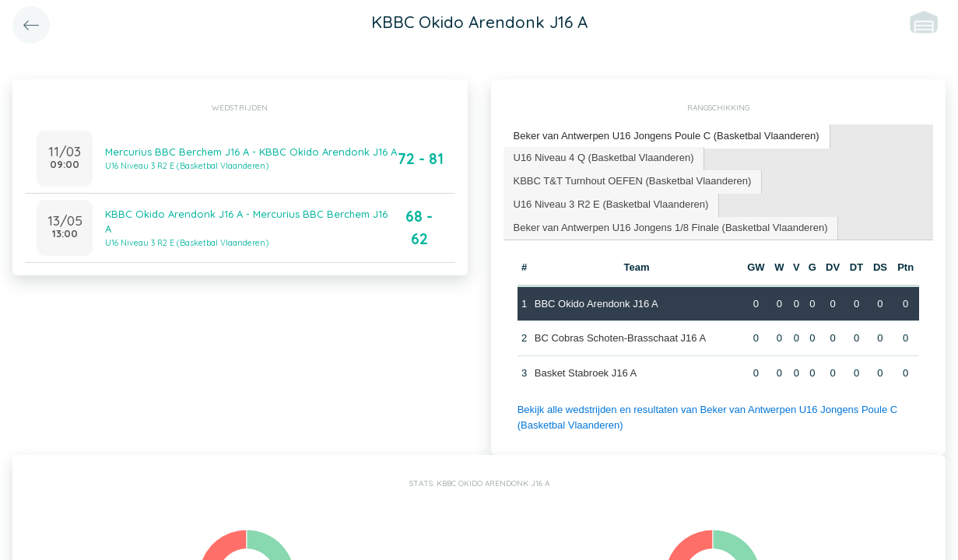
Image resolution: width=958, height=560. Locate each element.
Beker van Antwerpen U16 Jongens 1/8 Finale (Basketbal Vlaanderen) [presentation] (671, 227)
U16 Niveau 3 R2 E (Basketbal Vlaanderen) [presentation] (611, 204)
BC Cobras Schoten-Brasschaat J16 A (620, 338)
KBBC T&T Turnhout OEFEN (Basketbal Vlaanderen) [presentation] (633, 181)
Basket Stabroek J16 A (586, 373)
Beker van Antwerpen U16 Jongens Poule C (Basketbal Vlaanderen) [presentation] (667, 136)
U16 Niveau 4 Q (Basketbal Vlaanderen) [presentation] (604, 157)
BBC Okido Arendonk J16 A (597, 304)
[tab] (667, 136)
